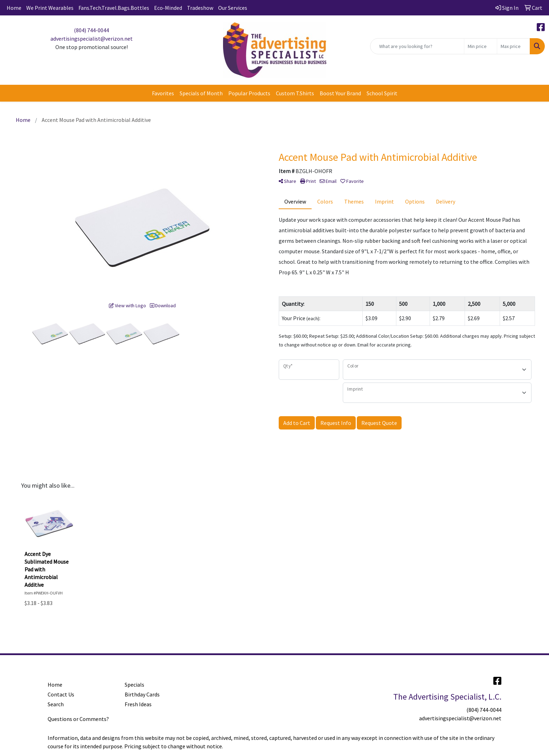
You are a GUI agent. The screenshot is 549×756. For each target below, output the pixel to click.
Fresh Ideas (138, 704)
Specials (134, 685)
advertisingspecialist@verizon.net (92, 39)
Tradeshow (200, 8)
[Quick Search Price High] (513, 46)
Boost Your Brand (340, 93)
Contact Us (61, 694)
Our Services (233, 8)
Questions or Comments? (78, 719)
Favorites (163, 93)
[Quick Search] (417, 46)
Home (14, 8)
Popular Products (249, 93)
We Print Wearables (50, 8)
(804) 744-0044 (91, 30)
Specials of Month (201, 93)
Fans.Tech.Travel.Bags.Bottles (114, 8)
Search (56, 704)
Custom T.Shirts (295, 93)
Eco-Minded (168, 8)
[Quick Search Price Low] (481, 46)
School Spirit (382, 93)
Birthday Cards (142, 694)
